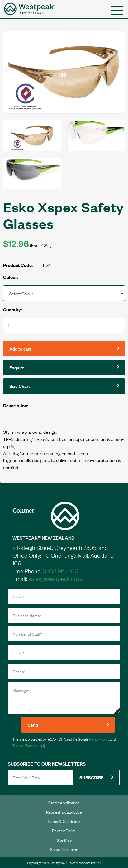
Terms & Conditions (64, 821)
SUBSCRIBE (91, 777)
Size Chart (20, 386)
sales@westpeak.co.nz (56, 578)
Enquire (17, 367)
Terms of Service (25, 745)
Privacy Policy (99, 739)
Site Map (64, 840)
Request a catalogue (64, 812)
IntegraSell (93, 863)
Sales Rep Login (64, 849)
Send (33, 725)
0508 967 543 (60, 571)
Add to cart (20, 349)
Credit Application (64, 802)
